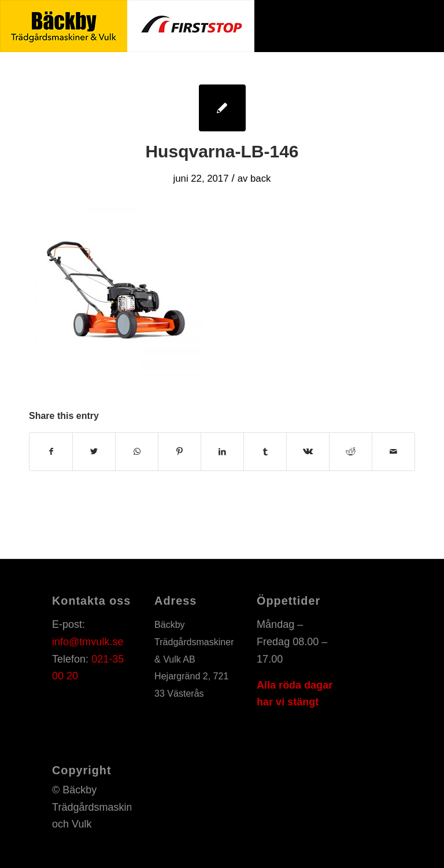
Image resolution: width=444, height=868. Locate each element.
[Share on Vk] (308, 452)
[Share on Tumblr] (265, 452)
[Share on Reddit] (351, 452)
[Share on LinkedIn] (222, 452)
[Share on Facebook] (51, 452)
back (260, 179)
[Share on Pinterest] (180, 452)
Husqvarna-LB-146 (222, 151)
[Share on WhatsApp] (137, 452)
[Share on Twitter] (94, 452)
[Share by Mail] (393, 452)
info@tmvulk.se (88, 642)
